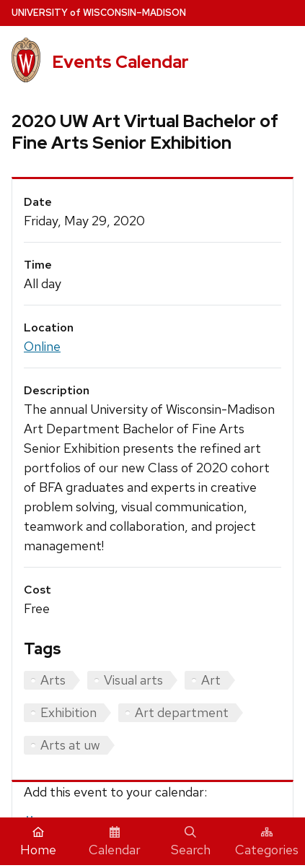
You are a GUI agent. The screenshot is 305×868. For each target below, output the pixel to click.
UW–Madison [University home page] (99, 13)
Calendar (115, 842)
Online (42, 346)
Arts (53, 680)
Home (38, 842)
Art (211, 680)
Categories (267, 842)
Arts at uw (70, 745)
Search (191, 842)
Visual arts (133, 680)
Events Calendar (120, 62)
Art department (182, 712)
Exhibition (68, 712)
